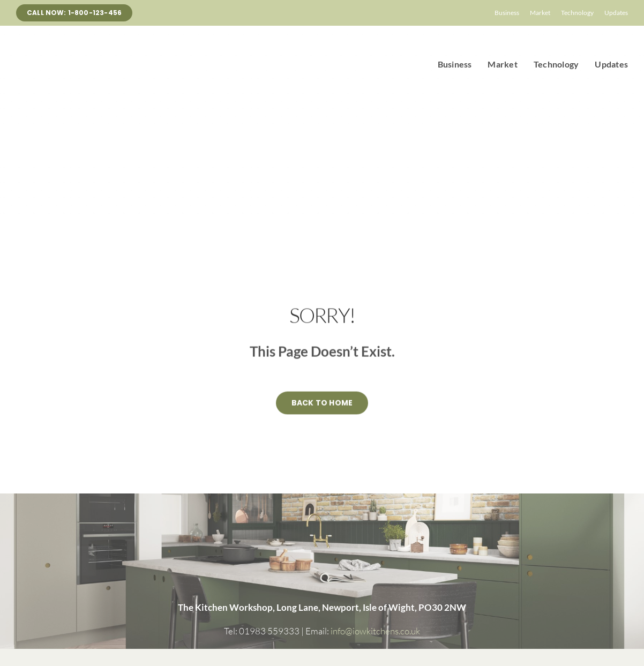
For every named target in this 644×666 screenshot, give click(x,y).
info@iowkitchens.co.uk (375, 631)
